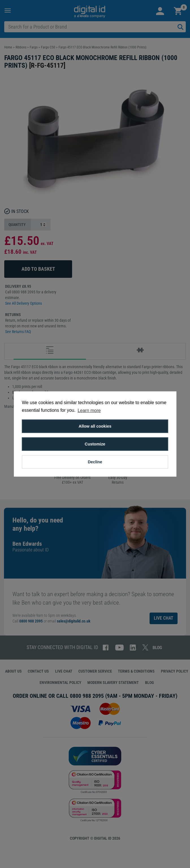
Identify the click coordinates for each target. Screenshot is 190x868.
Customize (95, 444)
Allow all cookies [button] (95, 426)
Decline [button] (95, 462)
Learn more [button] (89, 410)
